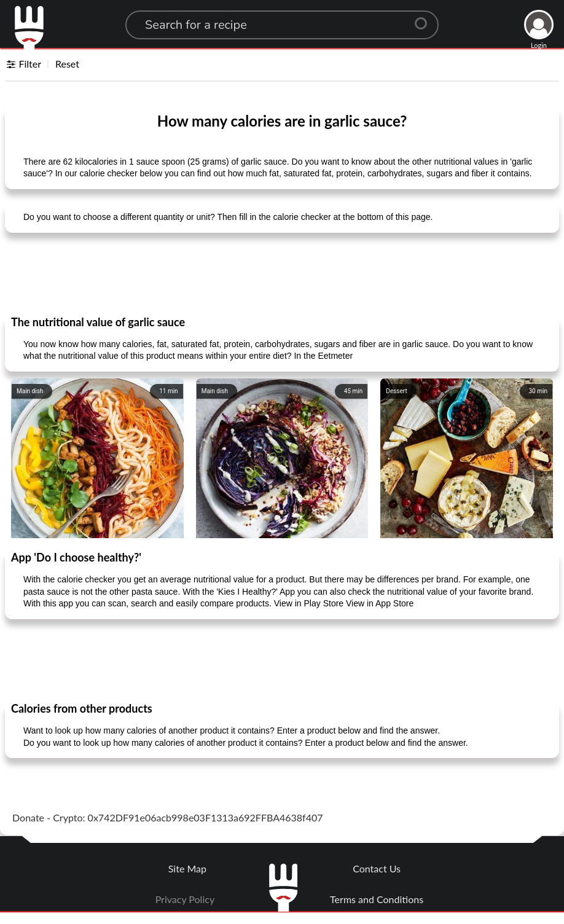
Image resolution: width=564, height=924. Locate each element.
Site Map (187, 868)
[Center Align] (425, 18)
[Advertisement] (282, 273)
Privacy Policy (185, 899)
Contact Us (377, 868)
